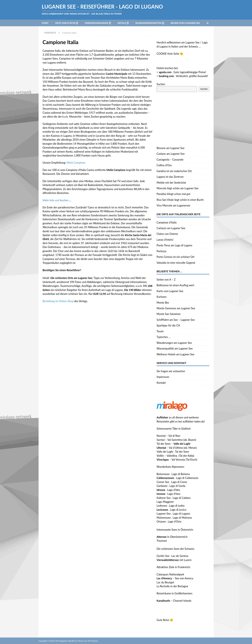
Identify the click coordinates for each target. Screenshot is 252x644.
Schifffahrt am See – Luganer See (176, 320)
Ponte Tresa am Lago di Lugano (174, 245)
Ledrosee (162, 506)
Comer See (163, 482)
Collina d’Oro (164, 165)
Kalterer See (164, 498)
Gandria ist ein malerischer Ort (174, 171)
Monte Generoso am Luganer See (176, 308)
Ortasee (161, 521)
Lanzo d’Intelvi (165, 240)
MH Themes (93, 641)
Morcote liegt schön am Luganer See (178, 188)
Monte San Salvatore (169, 314)
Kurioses (161, 297)
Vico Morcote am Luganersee (173, 205)
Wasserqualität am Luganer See (175, 348)
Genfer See (163, 556)
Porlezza (161, 251)
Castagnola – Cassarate (170, 159)
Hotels (122, 23)
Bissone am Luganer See (170, 148)
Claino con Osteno (167, 234)
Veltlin (160, 456)
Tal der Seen (164, 444)
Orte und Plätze (65, 23)
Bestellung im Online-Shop (58, 301)
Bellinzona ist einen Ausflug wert (175, 285)
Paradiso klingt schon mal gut (173, 194)
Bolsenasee (163, 474)
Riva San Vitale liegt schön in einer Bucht (180, 200)
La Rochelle (163, 586)
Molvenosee (164, 518)
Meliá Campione (76, 163)
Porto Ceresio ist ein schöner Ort (175, 257)
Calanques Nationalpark (170, 574)
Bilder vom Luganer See (185, 23)
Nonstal (161, 436)
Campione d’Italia (167, 222)
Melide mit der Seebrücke (171, 183)
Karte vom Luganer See (170, 291)
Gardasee (162, 486)
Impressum (163, 377)
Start (45, 23)
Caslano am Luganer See (171, 154)
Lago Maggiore (165, 502)
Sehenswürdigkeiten (148, 23)
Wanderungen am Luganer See (174, 343)
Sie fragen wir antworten (171, 371)
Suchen (161, 84)
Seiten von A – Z (166, 280)
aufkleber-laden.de (193, 421)
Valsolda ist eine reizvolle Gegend (176, 263)
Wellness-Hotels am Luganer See (175, 354)
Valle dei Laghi (165, 452)
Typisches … (164, 337)
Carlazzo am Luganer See (171, 228)
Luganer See (164, 514)
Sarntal (161, 440)
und (56, 200)
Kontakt (161, 383)
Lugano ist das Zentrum (170, 177)
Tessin (160, 331)
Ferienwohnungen (96, 23)
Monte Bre (163, 303)
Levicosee (162, 510)
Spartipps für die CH (168, 325)
